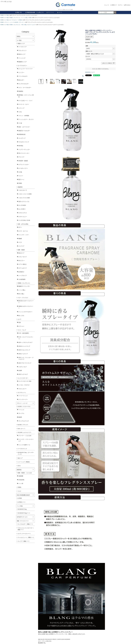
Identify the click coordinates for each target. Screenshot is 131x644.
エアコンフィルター (24, 164)
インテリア (21, 246)
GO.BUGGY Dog (22, 509)
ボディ (20, 227)
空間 (30, 18)
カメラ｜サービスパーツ (24, 534)
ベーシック (21, 410)
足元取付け (21, 272)
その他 (20, 172)
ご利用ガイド (114, 5)
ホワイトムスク (32, 25)
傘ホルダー (21, 80)
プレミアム (21, 413)
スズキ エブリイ (23, 213)
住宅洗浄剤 (21, 480)
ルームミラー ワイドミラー (26, 69)
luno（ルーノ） (22, 429)
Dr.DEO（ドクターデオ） (24, 406)
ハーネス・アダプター (24, 385)
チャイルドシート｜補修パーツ (26, 537)
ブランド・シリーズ (9, 22)
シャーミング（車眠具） (24, 462)
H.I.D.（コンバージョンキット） (26, 338)
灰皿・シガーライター (24, 127)
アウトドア (21, 157)
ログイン (121, 5)
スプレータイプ (22, 257)
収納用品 (21, 91)
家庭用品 (19, 470)
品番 (87, 46)
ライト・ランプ (22, 330)
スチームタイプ (22, 268)
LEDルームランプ (23, 354)
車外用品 (21, 146)
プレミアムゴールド (24, 421)
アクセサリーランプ (24, 142)
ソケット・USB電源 (24, 116)
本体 (20, 322)
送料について (89, 51)
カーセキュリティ (23, 168)
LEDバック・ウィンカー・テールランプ (26, 358)
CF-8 (19, 466)
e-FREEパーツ (22, 502)
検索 (115, 12)
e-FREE (20, 498)
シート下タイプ (22, 276)
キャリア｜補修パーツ (24, 541)
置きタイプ (21, 253)
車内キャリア (22, 54)
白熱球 (20, 371)
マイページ (50, 12)
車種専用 (20, 187)
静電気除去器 (22, 134)
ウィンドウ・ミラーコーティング (26, 440)
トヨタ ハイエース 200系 (25, 194)
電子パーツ (21, 180)
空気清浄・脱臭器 (23, 161)
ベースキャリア (22, 47)
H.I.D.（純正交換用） (24, 333)
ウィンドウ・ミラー (24, 235)
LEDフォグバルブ (23, 374)
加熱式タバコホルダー (24, 131)
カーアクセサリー (14, 20)
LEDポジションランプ (24, 346)
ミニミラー (21, 72)
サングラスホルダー (24, 84)
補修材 (20, 239)
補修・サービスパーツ (23, 521)
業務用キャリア (22, 62)
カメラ (19, 319)
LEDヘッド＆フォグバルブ (25, 342)
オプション (21, 326)
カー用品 (7, 15)
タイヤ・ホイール (23, 231)
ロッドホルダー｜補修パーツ (25, 524)
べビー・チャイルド (23, 298)
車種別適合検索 (30, 12)
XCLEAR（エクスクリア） (25, 432)
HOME (2, 15)
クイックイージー (23, 399)
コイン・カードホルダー (25, 88)
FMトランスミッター (24, 153)
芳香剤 (20, 20)
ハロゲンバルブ (22, 367)
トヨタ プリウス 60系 (24, 198)
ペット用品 (20, 506)
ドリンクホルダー (23, 76)
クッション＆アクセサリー (25, 312)
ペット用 (21, 484)
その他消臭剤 (22, 279)
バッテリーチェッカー (24, 149)
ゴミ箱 (20, 123)
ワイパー (21, 176)
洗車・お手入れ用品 (23, 224)
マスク (19, 491)
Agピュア (20, 458)
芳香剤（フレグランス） (15, 18)
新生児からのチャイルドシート (26, 302)
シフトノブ (21, 108)
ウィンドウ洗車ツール (24, 445)
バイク (20, 242)
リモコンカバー (22, 389)
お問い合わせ (127, 5)
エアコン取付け (22, 264)
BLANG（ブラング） (19, 22)
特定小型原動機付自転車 (23, 495)
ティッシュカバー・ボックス (26, 119)
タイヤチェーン (22, 393)
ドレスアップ (22, 138)
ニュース (107, 5)
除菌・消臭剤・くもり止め (25, 473)
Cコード (88, 57)
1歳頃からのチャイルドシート (26, 307)
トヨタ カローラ (23, 190)
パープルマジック (22, 449)
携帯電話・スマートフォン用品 (26, 96)
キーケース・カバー (24, 104)
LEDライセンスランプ (24, 350)
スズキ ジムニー (23, 217)
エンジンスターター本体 (25, 381)
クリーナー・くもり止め (25, 436)
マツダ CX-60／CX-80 (24, 220)
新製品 (19, 36)
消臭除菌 (21, 476)
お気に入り (40, 12)
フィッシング (22, 58)
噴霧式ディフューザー (24, 286)
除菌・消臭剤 (21, 250)
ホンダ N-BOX (22, 205)
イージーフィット (23, 396)
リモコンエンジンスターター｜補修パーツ (26, 529)
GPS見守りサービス (22, 517)
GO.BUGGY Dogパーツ (24, 513)
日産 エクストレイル (24, 202)
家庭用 (20, 417)
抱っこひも (21, 316)
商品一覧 (18, 12)
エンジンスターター (23, 378)
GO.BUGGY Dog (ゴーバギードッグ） (26, 453)
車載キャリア (21, 44)
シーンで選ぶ (25, 18)
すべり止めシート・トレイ (25, 101)
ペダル (20, 112)
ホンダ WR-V (22, 209)
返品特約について (90, 72)
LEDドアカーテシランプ (25, 363)
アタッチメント (22, 50)
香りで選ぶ (24, 25)
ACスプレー (22, 261)
